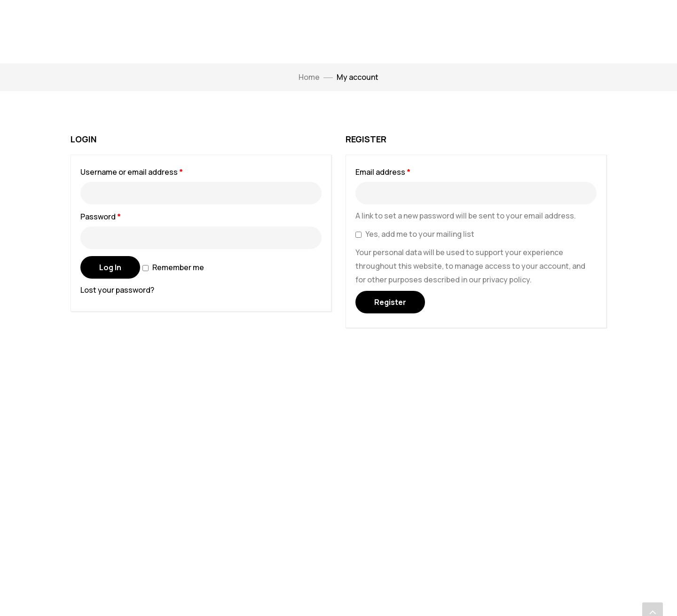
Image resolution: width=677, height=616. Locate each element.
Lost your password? (117, 290)
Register (390, 302)
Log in (110, 267)
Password (117, 215)
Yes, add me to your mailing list (415, 234)
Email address (399, 171)
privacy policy (506, 280)
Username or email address (148, 171)
